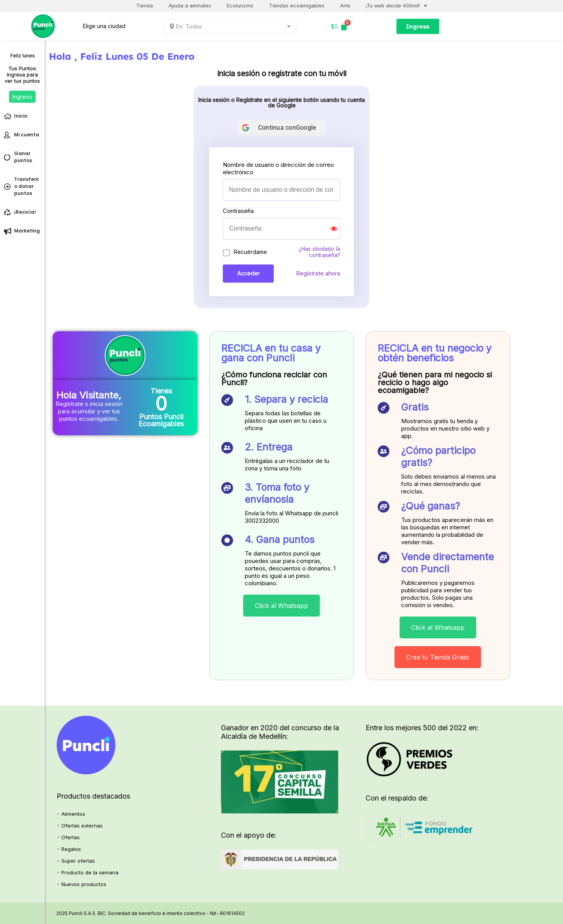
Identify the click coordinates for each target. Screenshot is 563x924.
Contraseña (238, 211)
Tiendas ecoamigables (297, 6)
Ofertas (71, 837)
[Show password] (334, 229)
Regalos (71, 849)
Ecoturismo (240, 6)
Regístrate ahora (318, 273)
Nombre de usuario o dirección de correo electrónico (278, 168)
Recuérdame (250, 252)
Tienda (144, 6)
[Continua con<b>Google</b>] (282, 128)
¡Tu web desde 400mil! (396, 6)
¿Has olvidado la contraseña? (319, 252)
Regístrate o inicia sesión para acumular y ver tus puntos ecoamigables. (89, 411)
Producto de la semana (90, 872)
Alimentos (73, 814)
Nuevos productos (84, 884)
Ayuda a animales (190, 6)
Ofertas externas (82, 826)
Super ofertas (78, 861)
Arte (345, 6)
